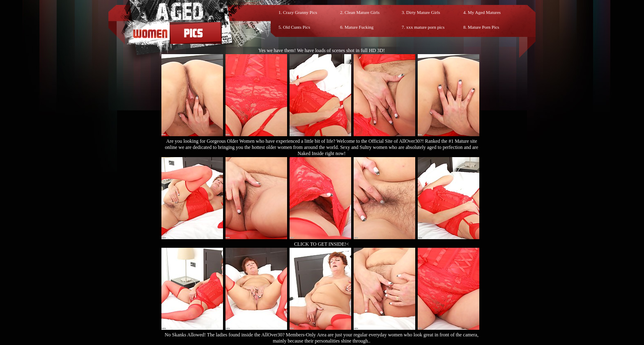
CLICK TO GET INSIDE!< (322, 244)
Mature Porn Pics (483, 27)
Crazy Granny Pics (300, 12)
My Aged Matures (484, 12)
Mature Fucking (359, 27)
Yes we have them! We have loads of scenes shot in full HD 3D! (322, 50)
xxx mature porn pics (425, 27)
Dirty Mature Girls (423, 12)
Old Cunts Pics (297, 27)
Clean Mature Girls (362, 12)
